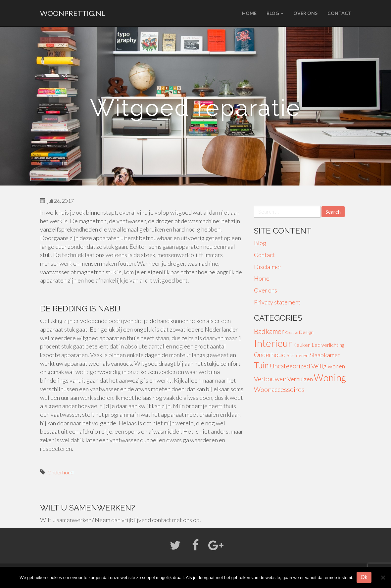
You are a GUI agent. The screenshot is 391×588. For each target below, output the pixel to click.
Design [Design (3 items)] (306, 332)
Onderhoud (60, 472)
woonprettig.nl (73, 13)
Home (249, 13)
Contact (339, 13)
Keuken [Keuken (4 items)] (302, 345)
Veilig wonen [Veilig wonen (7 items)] (328, 366)
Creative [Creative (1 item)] (292, 332)
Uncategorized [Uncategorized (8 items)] (290, 366)
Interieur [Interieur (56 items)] (273, 343)
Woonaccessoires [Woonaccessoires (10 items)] (279, 389)
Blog (275, 13)
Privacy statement (277, 302)
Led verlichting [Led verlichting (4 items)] (328, 345)
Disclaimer (268, 267)
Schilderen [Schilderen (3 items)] (298, 355)
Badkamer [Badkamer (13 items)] (269, 331)
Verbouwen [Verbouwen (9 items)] (270, 379)
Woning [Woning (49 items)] (330, 378)
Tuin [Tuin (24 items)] (261, 365)
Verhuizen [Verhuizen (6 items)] (300, 379)
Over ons (305, 13)
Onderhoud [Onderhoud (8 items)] (270, 355)
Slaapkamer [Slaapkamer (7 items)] (325, 355)
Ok (364, 577)
